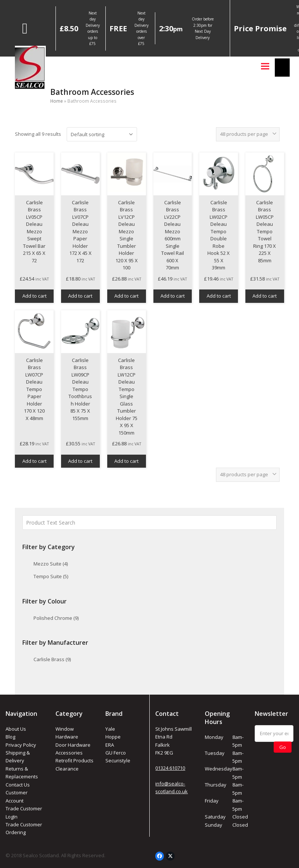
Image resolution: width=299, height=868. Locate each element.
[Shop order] (102, 134)
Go (283, 747)
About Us (16, 729)
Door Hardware (73, 745)
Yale (110, 729)
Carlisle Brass (52, 659)
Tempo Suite (51, 576)
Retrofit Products (74, 760)
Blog (10, 737)
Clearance (67, 769)
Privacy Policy (21, 745)
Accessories (69, 753)
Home (57, 101)
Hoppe (113, 737)
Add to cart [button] (34, 296)
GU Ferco (116, 753)
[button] (265, 66)
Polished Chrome (56, 618)
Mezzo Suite (51, 564)
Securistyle (118, 760)
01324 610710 (170, 768)
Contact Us (18, 785)
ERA (110, 745)
